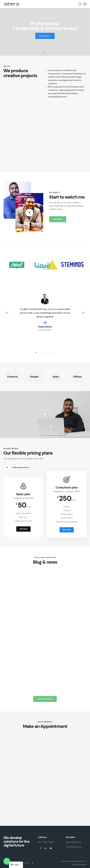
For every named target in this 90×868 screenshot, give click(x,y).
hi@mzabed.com (74, 842)
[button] (85, 4)
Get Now (67, 537)
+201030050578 (74, 847)
